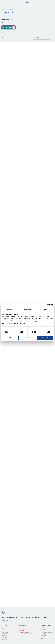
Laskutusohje (22, 625)
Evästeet (21, 630)
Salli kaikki (45, 338)
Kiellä (10, 338)
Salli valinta (28, 338)
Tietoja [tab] (45, 309)
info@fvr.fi (4, 639)
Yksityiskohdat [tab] (27, 309)
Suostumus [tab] (10, 309)
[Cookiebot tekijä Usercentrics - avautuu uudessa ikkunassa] (47, 305)
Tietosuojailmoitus (24, 629)
